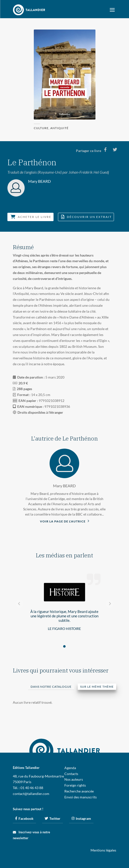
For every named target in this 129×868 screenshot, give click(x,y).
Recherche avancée (79, 791)
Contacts (71, 774)
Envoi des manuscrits (81, 797)
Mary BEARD (64, 486)
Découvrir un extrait (86, 217)
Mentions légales (103, 850)
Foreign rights (75, 785)
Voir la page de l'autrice (65, 521)
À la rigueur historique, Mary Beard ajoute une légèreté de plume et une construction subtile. (64, 616)
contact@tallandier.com (31, 794)
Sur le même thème (97, 687)
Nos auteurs (74, 779)
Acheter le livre (31, 217)
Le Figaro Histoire (64, 629)
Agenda (70, 768)
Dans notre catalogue (51, 687)
